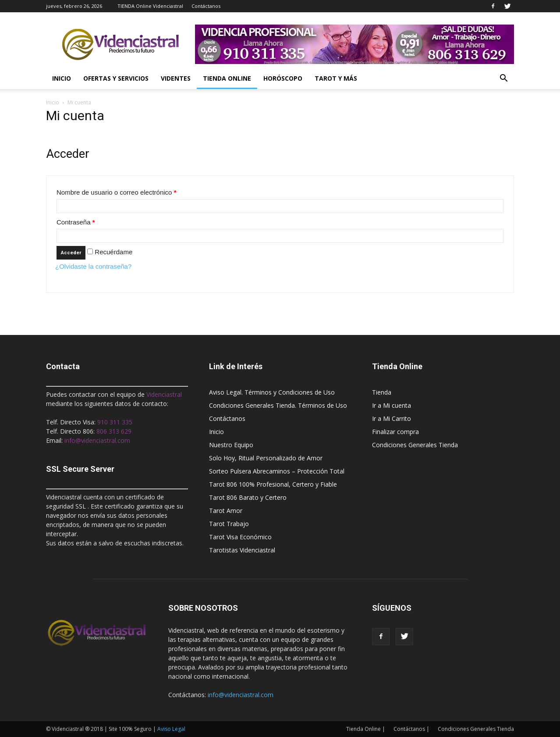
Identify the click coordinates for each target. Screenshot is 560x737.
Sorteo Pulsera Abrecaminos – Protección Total (277, 471)
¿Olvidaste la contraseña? (93, 266)
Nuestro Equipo (231, 445)
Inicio (62, 78)
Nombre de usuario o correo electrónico (116, 192)
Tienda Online (227, 78)
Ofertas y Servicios (116, 78)
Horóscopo (283, 78)
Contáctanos (206, 6)
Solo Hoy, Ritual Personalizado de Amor (266, 458)
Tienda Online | (366, 729)
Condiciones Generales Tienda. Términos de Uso (278, 405)
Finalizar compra (395, 432)
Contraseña (76, 222)
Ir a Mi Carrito (392, 418)
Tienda (382, 392)
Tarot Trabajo (229, 524)
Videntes (176, 78)
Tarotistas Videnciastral (242, 550)
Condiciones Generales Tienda (415, 445)
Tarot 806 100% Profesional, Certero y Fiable (273, 484)
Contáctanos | (411, 729)
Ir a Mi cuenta (392, 405)
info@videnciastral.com (241, 695)
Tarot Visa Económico (240, 537)
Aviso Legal (171, 729)
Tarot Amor (226, 511)
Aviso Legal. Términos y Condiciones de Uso (272, 392)
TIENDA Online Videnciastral (150, 6)
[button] (503, 78)
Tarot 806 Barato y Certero (248, 497)
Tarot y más (336, 78)
